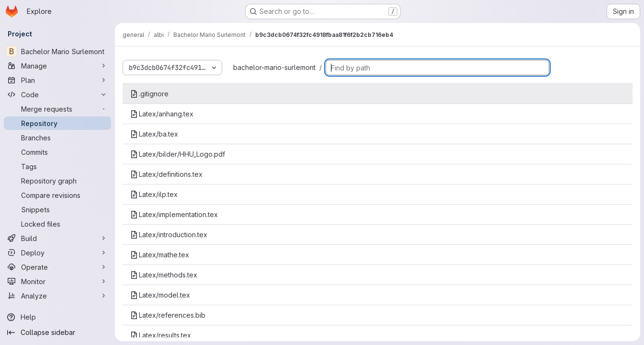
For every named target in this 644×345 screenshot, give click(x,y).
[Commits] (57, 152)
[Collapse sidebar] (57, 333)
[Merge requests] (57, 109)
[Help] (57, 317)
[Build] (57, 238)
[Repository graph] (57, 181)
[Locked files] (57, 224)
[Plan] (57, 80)
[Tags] (57, 166)
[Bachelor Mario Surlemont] (57, 51)
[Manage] (57, 66)
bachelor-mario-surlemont (274, 67)
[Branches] (57, 138)
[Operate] (57, 267)
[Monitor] (57, 281)
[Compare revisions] (57, 195)
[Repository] (57, 123)
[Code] (57, 94)
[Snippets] (57, 209)
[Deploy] (57, 253)
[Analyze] (57, 296)
